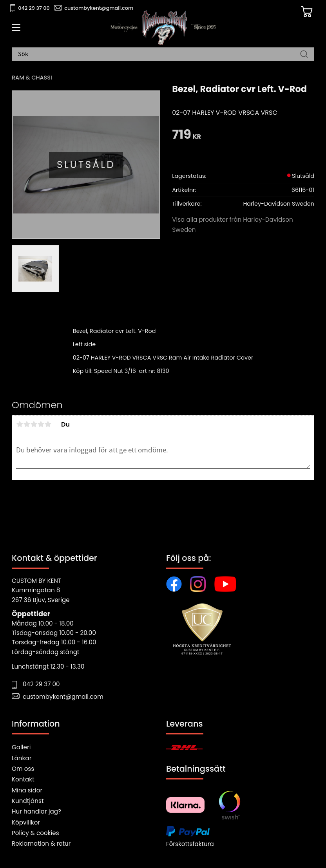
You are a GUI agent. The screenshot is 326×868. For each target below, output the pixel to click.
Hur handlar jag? (36, 811)
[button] (15, 30)
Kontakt (23, 779)
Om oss (23, 769)
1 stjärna (20, 424)
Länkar (22, 758)
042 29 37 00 (34, 8)
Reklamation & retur (41, 844)
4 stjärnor (41, 424)
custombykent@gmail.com (99, 8)
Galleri (21, 747)
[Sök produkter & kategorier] (159, 54)
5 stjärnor (48, 424)
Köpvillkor (26, 822)
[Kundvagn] (306, 12)
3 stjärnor (34, 424)
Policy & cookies (35, 833)
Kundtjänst (28, 801)
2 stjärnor (27, 424)
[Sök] (304, 54)
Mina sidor (27, 790)
